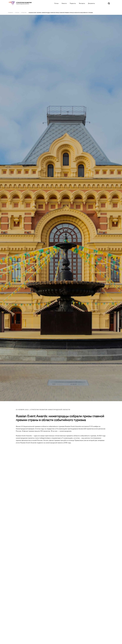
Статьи (56, 3)
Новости (64, 3)
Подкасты (73, 3)
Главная (10, 13)
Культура (24, 13)
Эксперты (82, 3)
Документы (91, 3)
